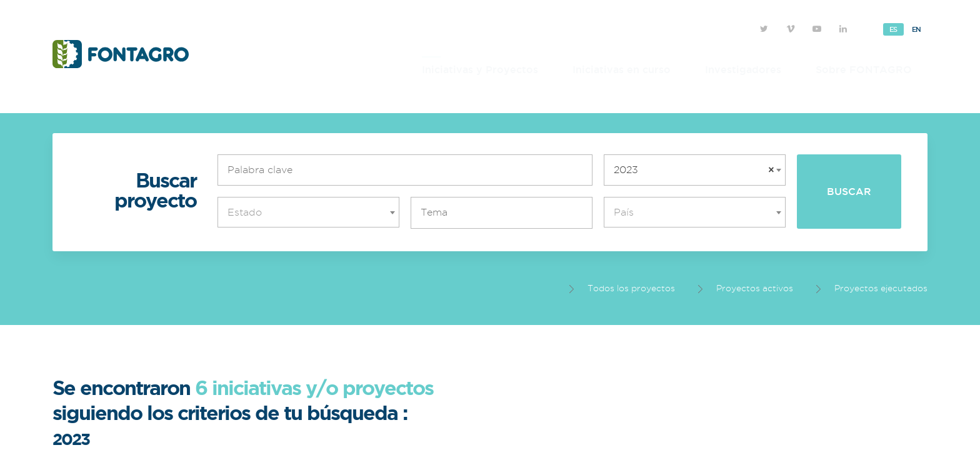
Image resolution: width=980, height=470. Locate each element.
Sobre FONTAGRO (864, 69)
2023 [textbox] (694, 170)
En (917, 29)
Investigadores (743, 69)
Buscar (849, 191)
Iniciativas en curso (622, 69)
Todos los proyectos (622, 288)
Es (893, 29)
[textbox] (312, 212)
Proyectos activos (746, 288)
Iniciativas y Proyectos (480, 69)
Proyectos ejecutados (872, 288)
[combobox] (695, 170)
